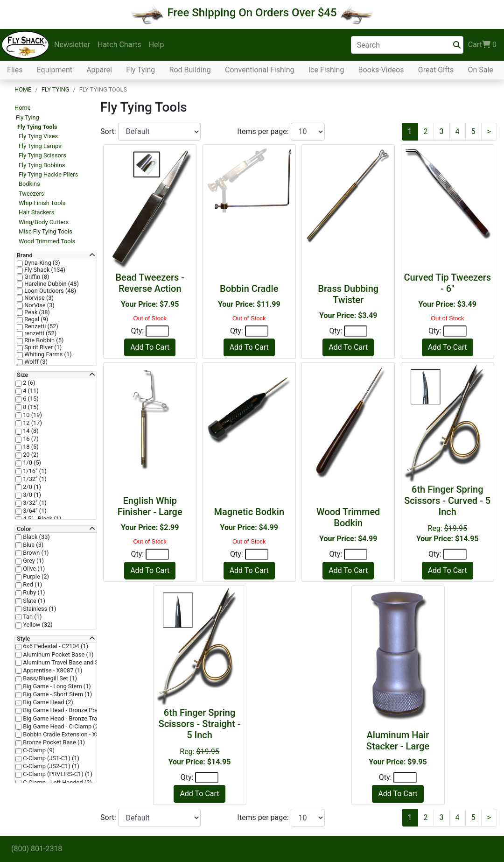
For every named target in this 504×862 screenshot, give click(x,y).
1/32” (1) (34, 479)
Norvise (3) (38, 298)
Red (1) (32, 585)
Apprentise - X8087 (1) (52, 671)
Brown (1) (35, 553)
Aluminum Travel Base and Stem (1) (70, 663)
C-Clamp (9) (38, 750)
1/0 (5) (31, 463)
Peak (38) (36, 312)
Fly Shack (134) (44, 270)
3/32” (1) (34, 503)
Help (157, 45)
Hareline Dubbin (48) (51, 284)
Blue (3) (32, 545)
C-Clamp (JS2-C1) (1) (50, 766)
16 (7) (30, 439)
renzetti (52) (40, 333)
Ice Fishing (326, 70)
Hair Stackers (36, 212)
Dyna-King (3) (42, 263)
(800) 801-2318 (37, 849)
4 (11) (30, 391)
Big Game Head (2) (47, 702)
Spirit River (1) (42, 347)
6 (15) (30, 399)
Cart (482, 45)
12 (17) (32, 423)
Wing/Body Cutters (44, 222)
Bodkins (29, 184)
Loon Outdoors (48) (49, 291)
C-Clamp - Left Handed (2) (57, 783)
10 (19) (32, 415)
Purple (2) (35, 577)
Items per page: (264, 131)
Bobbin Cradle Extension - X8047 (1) (70, 735)
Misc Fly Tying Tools (45, 231)
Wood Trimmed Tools (47, 241)
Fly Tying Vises (38, 136)
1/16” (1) (34, 471)
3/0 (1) (31, 495)
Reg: (448, 513)
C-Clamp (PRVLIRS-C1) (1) (57, 774)
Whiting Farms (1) (47, 354)
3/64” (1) (34, 511)
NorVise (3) (39, 305)
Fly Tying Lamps (40, 146)
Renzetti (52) (41, 326)
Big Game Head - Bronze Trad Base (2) (73, 719)
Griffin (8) (36, 277)
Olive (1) (33, 569)
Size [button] (22, 375)
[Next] (489, 132)
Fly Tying (140, 70)
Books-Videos (381, 70)
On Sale (480, 70)
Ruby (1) (33, 593)
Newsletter (72, 45)
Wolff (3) (35, 362)
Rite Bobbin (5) (43, 340)
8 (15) (30, 407)
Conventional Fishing (260, 70)
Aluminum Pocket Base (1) (58, 655)
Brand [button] (25, 255)
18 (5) (30, 447)
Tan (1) (31, 617)
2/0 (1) (31, 487)
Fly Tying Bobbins (42, 165)
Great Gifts (436, 70)
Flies (15, 70)
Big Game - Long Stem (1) (56, 686)
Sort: (109, 131)
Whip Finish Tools (42, 203)
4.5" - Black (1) (41, 519)
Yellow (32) (37, 625)
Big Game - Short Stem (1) (57, 694)
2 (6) (28, 383)
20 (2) (30, 455)
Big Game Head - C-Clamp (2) (61, 727)
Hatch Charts (119, 45)
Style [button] (23, 639)
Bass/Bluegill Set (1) (49, 678)
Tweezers (31, 194)
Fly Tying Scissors (42, 155)
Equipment (55, 70)
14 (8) (30, 431)
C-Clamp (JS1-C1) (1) (50, 758)
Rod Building (190, 70)
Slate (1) (33, 601)
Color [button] (24, 529)
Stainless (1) (39, 609)
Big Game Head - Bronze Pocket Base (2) (76, 710)
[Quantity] (157, 331)
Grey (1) (33, 561)
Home (23, 89)
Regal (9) (35, 319)
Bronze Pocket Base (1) (53, 742)
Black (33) (36, 537)
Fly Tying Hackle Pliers (48, 174)
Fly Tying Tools (37, 127)
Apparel (99, 70)
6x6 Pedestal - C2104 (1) (55, 646)
